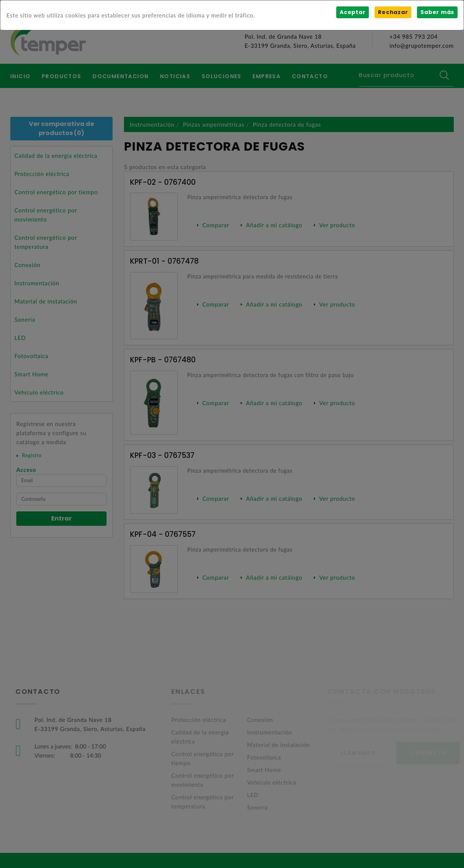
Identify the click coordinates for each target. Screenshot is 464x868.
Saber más (437, 12)
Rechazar (393, 12)
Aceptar (353, 12)
